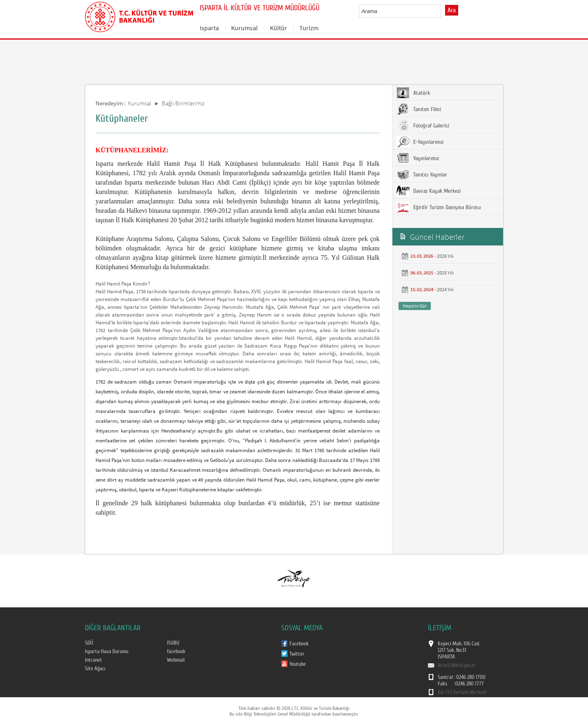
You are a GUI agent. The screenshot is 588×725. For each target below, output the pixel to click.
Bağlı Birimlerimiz (183, 103)
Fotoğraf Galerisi (423, 125)
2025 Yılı (445, 273)
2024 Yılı (445, 289)
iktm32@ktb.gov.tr (457, 665)
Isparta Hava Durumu (107, 651)
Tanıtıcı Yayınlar (422, 174)
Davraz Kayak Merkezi (429, 191)
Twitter (297, 654)
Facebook (299, 644)
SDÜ (89, 643)
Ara (452, 10)
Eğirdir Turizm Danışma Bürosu (439, 207)
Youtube (298, 664)
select (443, 11)
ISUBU (173, 643)
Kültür (278, 28)
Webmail (176, 660)
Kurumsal (244, 28)
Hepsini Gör (415, 306)
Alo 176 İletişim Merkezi (462, 692)
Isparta (209, 28)
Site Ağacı (95, 669)
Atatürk (413, 93)
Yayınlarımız (418, 158)
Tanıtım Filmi (419, 109)
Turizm (309, 28)
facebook (176, 651)
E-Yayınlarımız (420, 142)
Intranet (94, 660)
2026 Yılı (445, 256)
